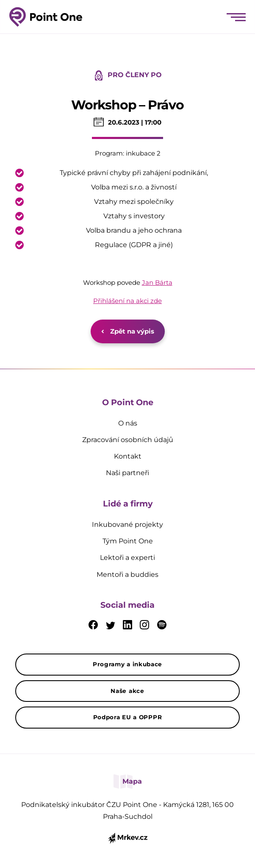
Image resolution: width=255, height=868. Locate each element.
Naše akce (127, 691)
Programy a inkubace (127, 664)
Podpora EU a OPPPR (128, 717)
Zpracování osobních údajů (128, 440)
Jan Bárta (157, 282)
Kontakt (128, 456)
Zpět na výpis (128, 331)
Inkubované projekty (127, 524)
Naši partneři (127, 473)
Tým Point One (128, 541)
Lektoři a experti (127, 558)
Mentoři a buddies (127, 574)
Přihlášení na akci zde (127, 301)
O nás (128, 423)
